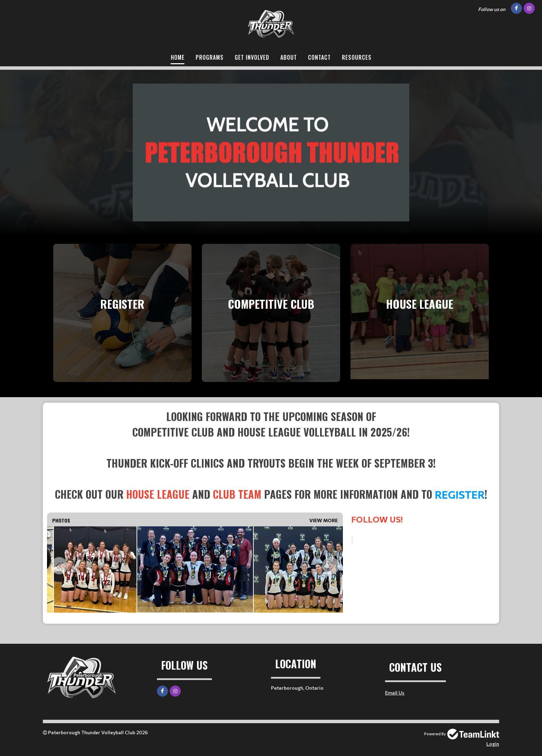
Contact (319, 57)
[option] (95, 570)
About (289, 57)
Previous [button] (59, 566)
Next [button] (331, 566)
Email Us (395, 693)
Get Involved (252, 57)
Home (178, 57)
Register (460, 494)
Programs (210, 57)
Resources (357, 57)
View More (324, 520)
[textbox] (271, 455)
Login (493, 744)
